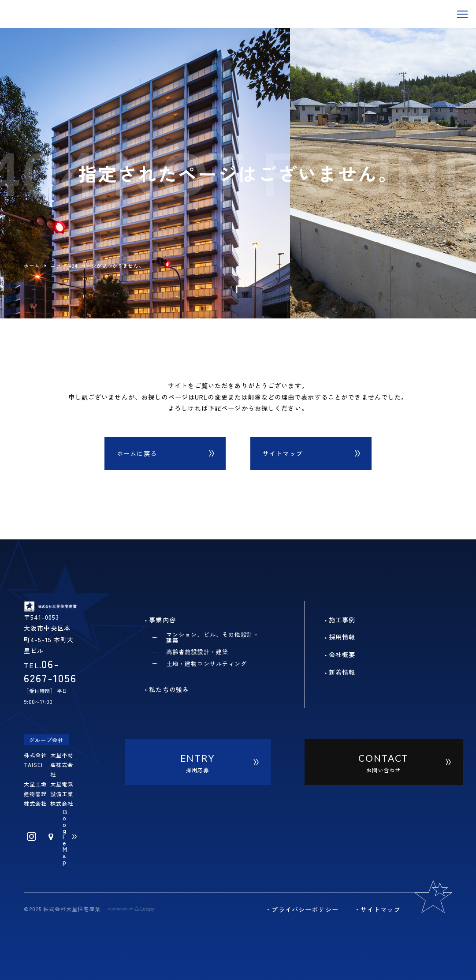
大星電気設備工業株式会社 (62, 794)
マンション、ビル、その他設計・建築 (213, 637)
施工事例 (342, 620)
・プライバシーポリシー (301, 909)
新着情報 (342, 672)
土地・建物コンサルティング (206, 664)
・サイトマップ (377, 909)
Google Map (65, 837)
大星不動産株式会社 (62, 765)
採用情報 (342, 637)
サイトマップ (283, 453)
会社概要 (342, 655)
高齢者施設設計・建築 (197, 652)
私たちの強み (169, 689)
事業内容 (162, 620)
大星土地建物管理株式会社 (35, 794)
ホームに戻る (137, 453)
